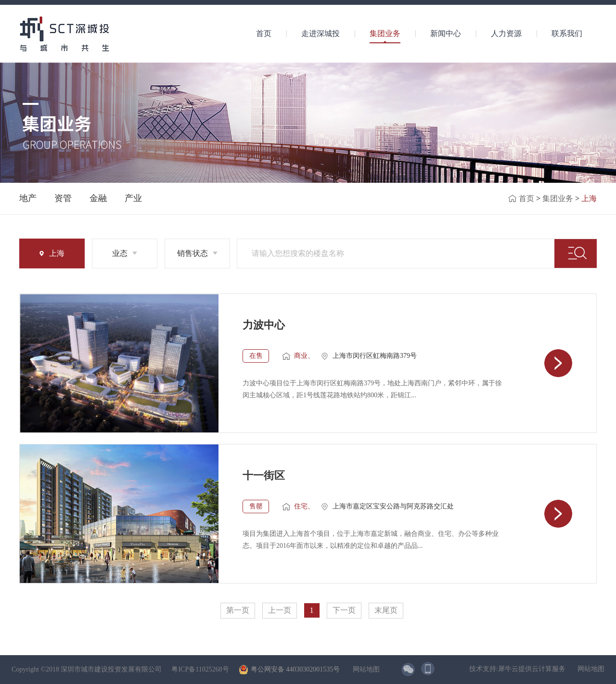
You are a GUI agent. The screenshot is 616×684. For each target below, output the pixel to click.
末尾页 (386, 610)
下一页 (344, 610)
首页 (264, 33)
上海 (589, 198)
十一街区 (264, 475)
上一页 (280, 610)
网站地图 (365, 669)
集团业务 (558, 198)
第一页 (238, 610)
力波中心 (264, 325)
